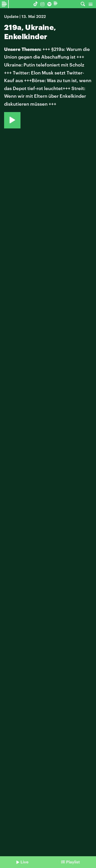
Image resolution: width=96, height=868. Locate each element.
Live (24, 862)
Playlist (73, 862)
